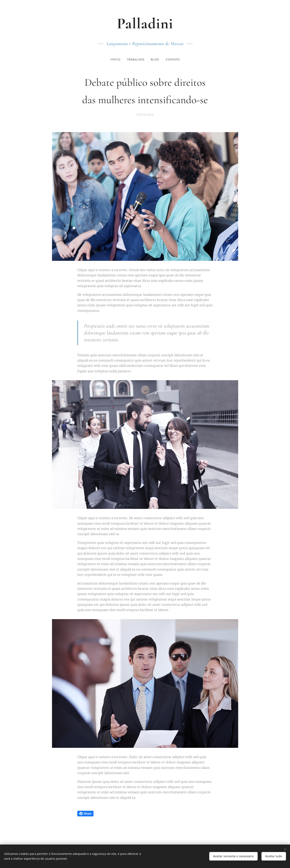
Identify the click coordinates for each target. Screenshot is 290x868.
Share (86, 814)
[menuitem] (114, 60)
